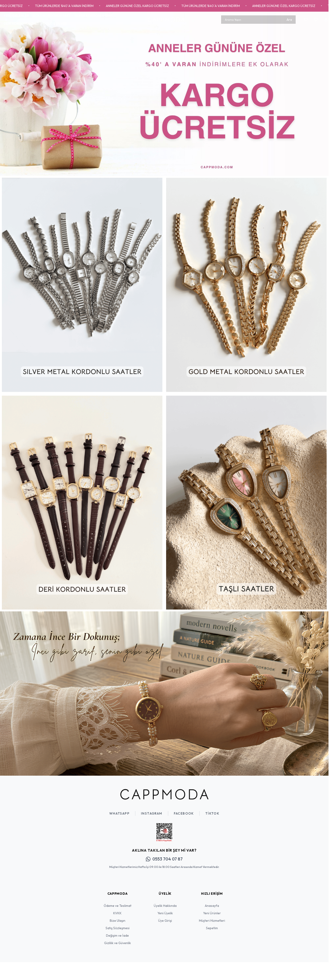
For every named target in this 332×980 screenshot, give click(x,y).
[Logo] (166, 20)
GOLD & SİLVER (55, 24)
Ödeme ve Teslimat (118, 906)
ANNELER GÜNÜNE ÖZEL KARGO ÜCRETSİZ (145, 6)
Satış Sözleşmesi (118, 928)
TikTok (212, 813)
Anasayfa (212, 906)
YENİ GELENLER (16, 16)
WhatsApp (119, 813)
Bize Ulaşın (118, 921)
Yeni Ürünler (212, 913)
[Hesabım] (326, 20)
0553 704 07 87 (164, 859)
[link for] (164, 94)
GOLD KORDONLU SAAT (52, 16)
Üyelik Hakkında (165, 906)
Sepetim (212, 928)
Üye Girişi (165, 921)
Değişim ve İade (117, 935)
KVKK (117, 913)
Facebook (184, 813)
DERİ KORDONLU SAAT (21, 24)
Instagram (152, 813)
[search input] (258, 20)
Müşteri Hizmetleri (212, 921)
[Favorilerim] (316, 20)
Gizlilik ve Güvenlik (118, 943)
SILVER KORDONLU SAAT (94, 16)
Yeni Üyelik (165, 913)
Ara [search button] (289, 20)
